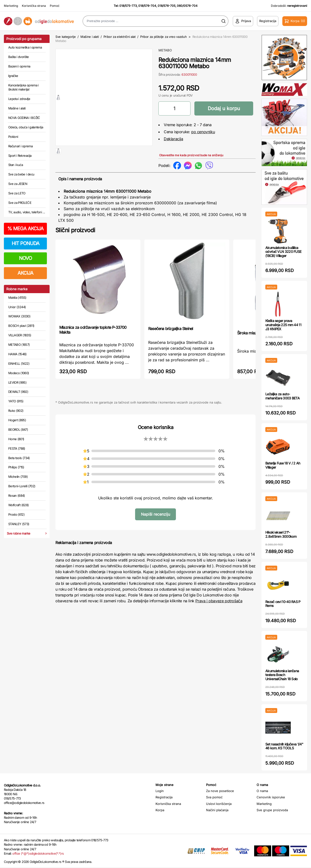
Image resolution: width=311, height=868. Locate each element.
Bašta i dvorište (19, 57)
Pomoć (55, 6)
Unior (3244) (17, 307)
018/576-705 (167, 6)
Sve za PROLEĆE (20, 203)
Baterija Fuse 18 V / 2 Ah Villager (283, 465)
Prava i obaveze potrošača (219, 613)
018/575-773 (128, 6)
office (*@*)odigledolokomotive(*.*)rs (38, 853)
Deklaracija (173, 139)
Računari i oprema (20, 146)
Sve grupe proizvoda (272, 810)
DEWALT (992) (18, 392)
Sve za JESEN (18, 184)
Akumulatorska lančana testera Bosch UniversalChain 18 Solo (282, 675)
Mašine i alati (17, 108)
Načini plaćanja (217, 810)
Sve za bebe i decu (21, 174)
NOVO (25, 258)
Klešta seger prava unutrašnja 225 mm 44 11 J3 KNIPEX (283, 325)
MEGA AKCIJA (25, 229)
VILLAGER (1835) (20, 335)
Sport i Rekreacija (20, 156)
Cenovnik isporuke (271, 797)
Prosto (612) (16, 514)
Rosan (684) (17, 496)
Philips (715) (16, 467)
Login (160, 791)
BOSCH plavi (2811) (21, 326)
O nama (262, 791)
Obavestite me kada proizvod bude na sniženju (191, 155)
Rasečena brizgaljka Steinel (171, 340)
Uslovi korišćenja (219, 804)
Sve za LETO (17, 193)
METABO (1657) (19, 345)
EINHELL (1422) (19, 364)
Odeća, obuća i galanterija (26, 127)
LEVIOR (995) (17, 382)
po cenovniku (203, 132)
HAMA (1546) (17, 354)
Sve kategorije (65, 37)
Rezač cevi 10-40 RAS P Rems (283, 604)
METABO (165, 50)
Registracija (164, 797)
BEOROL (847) (18, 430)
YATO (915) (16, 401)
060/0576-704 (187, 6)
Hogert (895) (17, 420)
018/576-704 (147, 6)
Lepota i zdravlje (19, 99)
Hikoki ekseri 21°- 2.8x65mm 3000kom (281, 534)
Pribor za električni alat (120, 37)
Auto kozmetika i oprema (25, 47)
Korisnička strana (34, 6)
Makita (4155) (17, 298)
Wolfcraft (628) (18, 505)
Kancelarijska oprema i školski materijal (23, 87)
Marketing (11, 6)
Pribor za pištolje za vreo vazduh (163, 37)
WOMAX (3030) (19, 316)
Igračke (13, 76)
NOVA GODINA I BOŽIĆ (24, 118)
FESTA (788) (17, 448)
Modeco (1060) (19, 373)
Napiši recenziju (155, 526)
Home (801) (16, 439)
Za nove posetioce (220, 791)
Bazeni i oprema (19, 66)
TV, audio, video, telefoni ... (27, 212)
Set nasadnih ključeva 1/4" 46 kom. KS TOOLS (284, 746)
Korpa (160, 810)
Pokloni (13, 137)
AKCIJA (25, 273)
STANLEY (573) (19, 524)
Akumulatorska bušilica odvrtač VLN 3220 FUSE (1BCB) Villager (283, 252)
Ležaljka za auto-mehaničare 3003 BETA (282, 396)
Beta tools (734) (19, 458)
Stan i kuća (16, 165)
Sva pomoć (214, 797)
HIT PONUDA (26, 243)
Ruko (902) (16, 411)
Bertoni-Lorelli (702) (22, 486)
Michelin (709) (18, 477)
